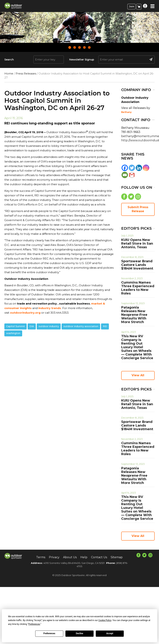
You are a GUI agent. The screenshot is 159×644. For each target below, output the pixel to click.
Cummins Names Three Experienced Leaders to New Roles (138, 288)
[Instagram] (146, 168)
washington (13, 333)
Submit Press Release (138, 209)
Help (84, 557)
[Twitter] (132, 168)
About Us (70, 557)
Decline (79, 633)
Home (9, 73)
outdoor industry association (81, 326)
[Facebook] (125, 168)
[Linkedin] (139, 168)
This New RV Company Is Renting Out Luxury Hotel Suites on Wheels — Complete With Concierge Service (137, 347)
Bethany (126, 112)
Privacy (54, 557)
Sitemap (117, 557)
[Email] (125, 175)
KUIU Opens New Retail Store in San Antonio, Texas (137, 244)
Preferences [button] (34, 624)
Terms (41, 557)
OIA (32, 326)
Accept (110, 633)
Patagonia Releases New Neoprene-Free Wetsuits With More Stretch (134, 315)
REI (105, 326)
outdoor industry (49, 326)
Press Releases (26, 73)
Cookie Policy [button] (105, 620)
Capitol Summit (16, 326)
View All (138, 375)
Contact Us (99, 557)
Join (132, 6)
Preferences (49, 633)
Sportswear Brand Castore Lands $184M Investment (137, 265)
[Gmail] (132, 175)
